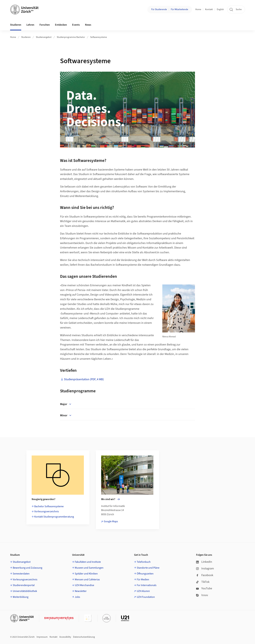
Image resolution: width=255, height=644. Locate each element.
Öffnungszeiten (145, 574)
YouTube (204, 588)
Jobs (77, 597)
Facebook (205, 575)
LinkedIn (204, 562)
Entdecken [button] (61, 25)
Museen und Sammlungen (89, 568)
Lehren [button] (30, 25)
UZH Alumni (143, 591)
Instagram (205, 569)
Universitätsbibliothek (25, 591)
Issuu (202, 595)
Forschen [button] (45, 25)
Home (198, 9)
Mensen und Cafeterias (87, 580)
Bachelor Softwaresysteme (49, 506)
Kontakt (209, 9)
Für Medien (143, 580)
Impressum (42, 637)
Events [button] (76, 25)
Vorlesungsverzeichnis (47, 511)
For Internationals (147, 585)
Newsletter (81, 591)
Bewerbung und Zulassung (27, 568)
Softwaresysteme (99, 37)
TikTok (203, 582)
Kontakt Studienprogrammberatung (54, 517)
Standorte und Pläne (148, 568)
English (220, 9)
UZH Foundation (146, 597)
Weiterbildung (21, 597)
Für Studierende (159, 9)
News (88, 25)
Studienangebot (44, 37)
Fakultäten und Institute (88, 562)
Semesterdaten (21, 574)
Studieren (26, 37)
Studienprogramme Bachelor (71, 37)
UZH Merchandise (84, 585)
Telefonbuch (144, 562)
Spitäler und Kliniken (86, 574)
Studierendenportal (24, 585)
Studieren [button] (16, 25)
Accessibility (65, 637)
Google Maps (111, 521)
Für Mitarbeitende (179, 9)
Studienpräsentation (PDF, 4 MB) (84, 379)
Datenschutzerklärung (84, 637)
